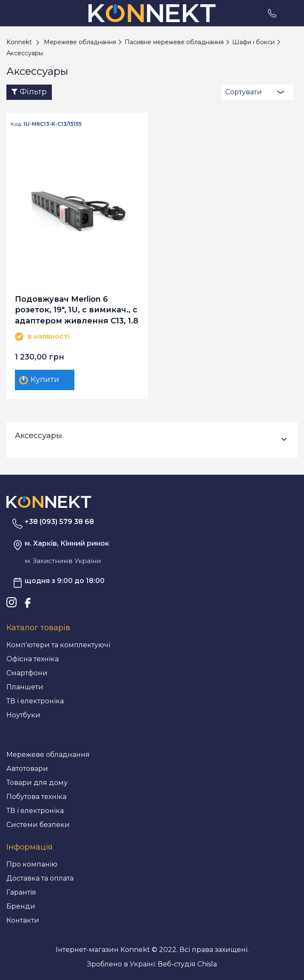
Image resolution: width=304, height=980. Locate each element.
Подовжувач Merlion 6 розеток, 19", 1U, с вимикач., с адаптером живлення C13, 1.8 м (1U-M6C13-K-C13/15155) (77, 310)
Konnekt (19, 42)
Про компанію (32, 864)
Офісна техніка (33, 659)
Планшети (25, 687)
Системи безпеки (38, 825)
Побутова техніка (36, 797)
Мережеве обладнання (48, 755)
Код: (16, 124)
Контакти (23, 920)
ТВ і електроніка (35, 701)
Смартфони (27, 673)
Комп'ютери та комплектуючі (58, 645)
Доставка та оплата (40, 878)
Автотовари (27, 769)
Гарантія (21, 892)
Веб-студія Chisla (187, 964)
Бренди (21, 906)
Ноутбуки (23, 715)
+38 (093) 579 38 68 (59, 522)
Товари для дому (37, 783)
